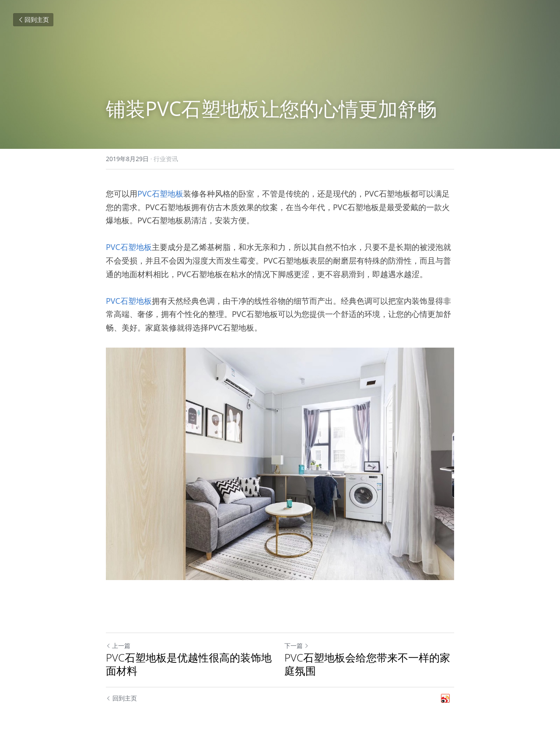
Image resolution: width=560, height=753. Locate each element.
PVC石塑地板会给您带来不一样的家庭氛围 (367, 664)
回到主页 (33, 19)
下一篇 (297, 646)
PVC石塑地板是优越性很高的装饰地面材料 (189, 664)
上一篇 (118, 646)
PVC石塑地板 (160, 194)
